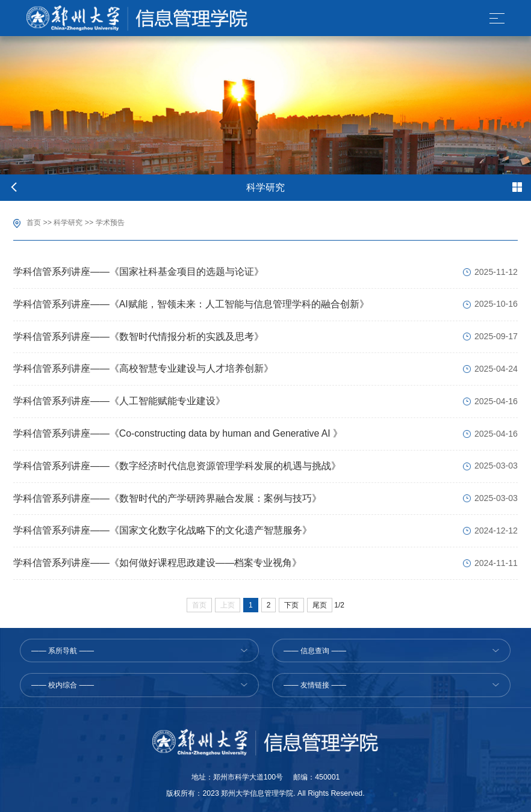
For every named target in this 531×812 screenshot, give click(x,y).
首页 (34, 223)
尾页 (320, 605)
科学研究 (68, 223)
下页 (291, 605)
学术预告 (110, 223)
